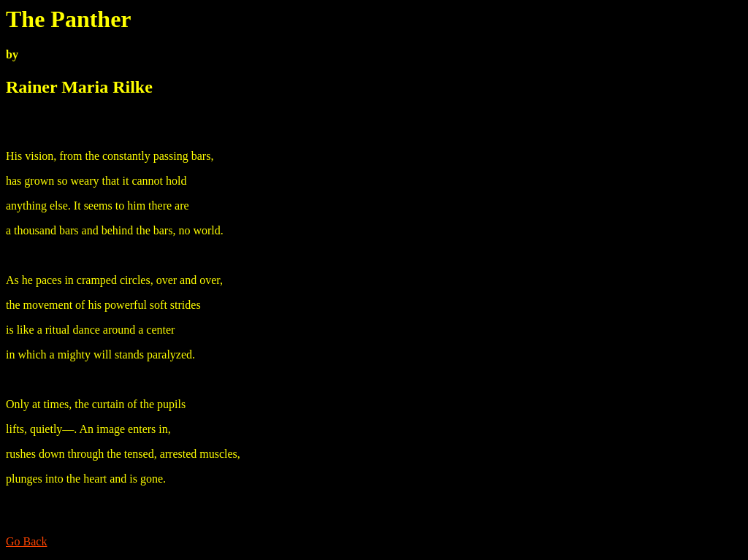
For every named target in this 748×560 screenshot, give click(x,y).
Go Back (26, 541)
